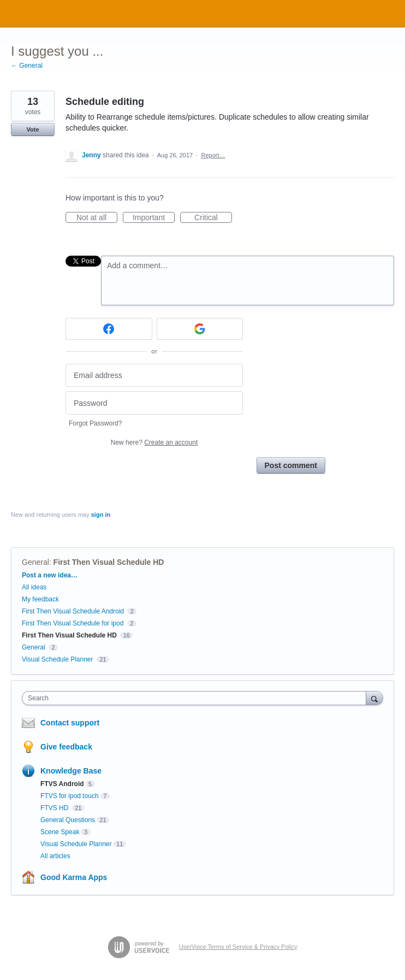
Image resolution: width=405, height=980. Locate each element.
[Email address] (154, 376)
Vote (32, 129)
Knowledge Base (71, 771)
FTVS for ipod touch (70, 796)
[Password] (154, 403)
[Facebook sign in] (109, 329)
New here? (154, 442)
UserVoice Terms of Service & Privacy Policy (238, 947)
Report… (213, 155)
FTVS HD (55, 808)
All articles (55, 856)
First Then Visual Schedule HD (109, 562)
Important (154, 218)
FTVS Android (62, 784)
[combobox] (196, 698)
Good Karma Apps (74, 877)
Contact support (70, 723)
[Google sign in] (200, 329)
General (35, 562)
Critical (213, 218)
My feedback (40, 599)
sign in (101, 515)
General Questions (68, 820)
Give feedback (66, 747)
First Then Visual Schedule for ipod (73, 623)
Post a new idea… (50, 575)
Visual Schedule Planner (58, 659)
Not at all (97, 218)
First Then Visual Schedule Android (74, 611)
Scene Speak (60, 832)
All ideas (34, 587)
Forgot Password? (95, 423)
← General (27, 66)
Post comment (291, 465)
